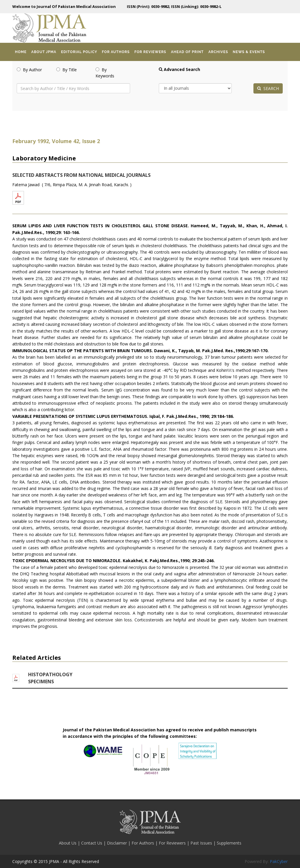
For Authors (143, 843)
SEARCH (268, 88)
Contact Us (92, 843)
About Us (68, 843)
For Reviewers (173, 843)
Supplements (229, 843)
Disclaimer (117, 843)
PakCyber (279, 861)
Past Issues (202, 843)
